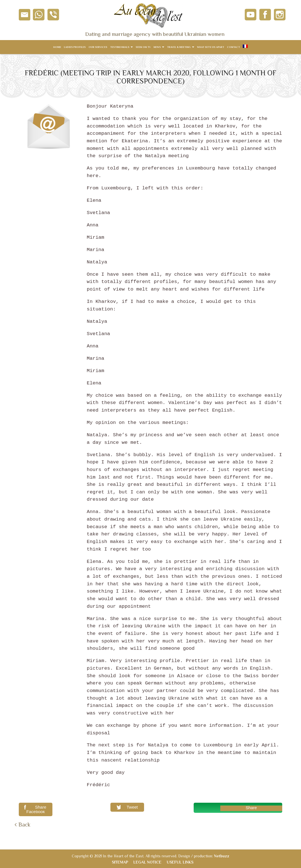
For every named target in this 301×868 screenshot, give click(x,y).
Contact (233, 47)
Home (57, 47)
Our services (98, 47)
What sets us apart (211, 47)
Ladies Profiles (75, 47)
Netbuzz (222, 856)
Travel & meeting (181, 47)
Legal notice (147, 862)
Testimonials (121, 47)
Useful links (180, 862)
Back (24, 825)
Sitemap (120, 862)
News (159, 47)
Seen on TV (143, 47)
